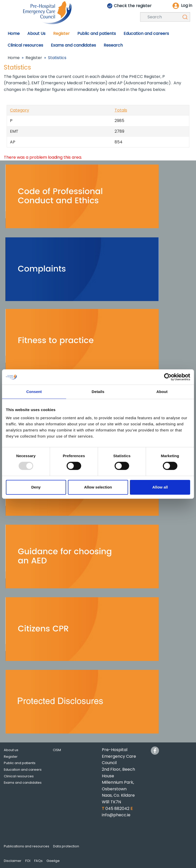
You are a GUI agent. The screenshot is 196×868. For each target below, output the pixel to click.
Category (20, 110)
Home (14, 58)
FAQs (38, 861)
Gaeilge (53, 861)
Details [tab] (98, 392)
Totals (121, 110)
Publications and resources (27, 846)
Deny (36, 487)
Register (34, 58)
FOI (28, 861)
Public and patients (20, 763)
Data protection (66, 846)
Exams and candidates (23, 783)
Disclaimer (13, 861)
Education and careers (23, 770)
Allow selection (98, 487)
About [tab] (162, 392)
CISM (57, 750)
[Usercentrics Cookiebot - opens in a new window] (168, 377)
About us (11, 750)
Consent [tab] (34, 392)
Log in (187, 5)
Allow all (160, 487)
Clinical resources (19, 776)
